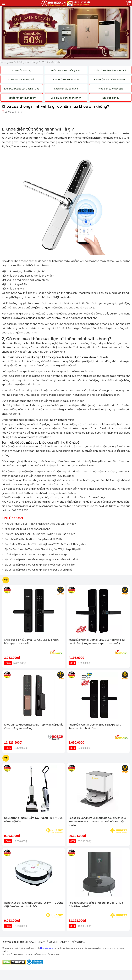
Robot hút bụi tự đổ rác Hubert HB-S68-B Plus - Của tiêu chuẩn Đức (97, 904)
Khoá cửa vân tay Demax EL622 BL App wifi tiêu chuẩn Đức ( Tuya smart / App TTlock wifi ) (97, 642)
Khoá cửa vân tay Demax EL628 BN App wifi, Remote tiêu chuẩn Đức (95, 726)
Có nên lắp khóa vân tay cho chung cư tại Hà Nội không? (36, 554)
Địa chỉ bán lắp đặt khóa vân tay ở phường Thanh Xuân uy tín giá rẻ (41, 559)
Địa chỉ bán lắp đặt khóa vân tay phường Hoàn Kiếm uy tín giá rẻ (40, 565)
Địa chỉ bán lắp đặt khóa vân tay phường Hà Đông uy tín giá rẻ (39, 570)
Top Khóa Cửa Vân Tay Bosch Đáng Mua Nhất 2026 (33, 539)
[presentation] (4, 33)
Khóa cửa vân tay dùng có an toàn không (27, 529)
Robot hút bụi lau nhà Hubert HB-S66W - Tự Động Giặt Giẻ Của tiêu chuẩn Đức (34, 904)
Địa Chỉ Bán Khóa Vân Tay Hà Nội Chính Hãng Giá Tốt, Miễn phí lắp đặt (43, 549)
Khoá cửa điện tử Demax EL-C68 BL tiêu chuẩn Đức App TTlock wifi (31, 642)
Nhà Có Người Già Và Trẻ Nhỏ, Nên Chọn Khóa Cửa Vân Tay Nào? (40, 524)
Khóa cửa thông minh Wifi (18, 133)
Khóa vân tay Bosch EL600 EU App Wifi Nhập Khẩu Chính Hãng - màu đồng (34, 726)
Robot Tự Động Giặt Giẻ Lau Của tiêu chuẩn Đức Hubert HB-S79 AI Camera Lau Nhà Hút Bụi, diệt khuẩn (97, 821)
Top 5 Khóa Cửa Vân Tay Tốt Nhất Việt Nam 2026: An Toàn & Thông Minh (45, 544)
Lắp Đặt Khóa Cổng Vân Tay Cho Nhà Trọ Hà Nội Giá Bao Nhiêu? (40, 534)
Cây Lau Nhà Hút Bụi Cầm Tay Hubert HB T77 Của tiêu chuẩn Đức (33, 820)
